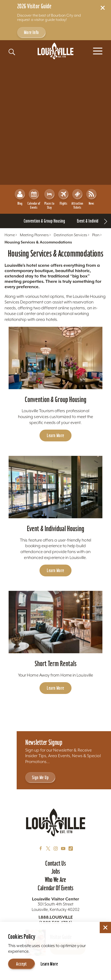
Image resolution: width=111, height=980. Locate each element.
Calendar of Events (34, 199)
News (91, 197)
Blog (20, 197)
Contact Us (55, 863)
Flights (63, 197)
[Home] (56, 51)
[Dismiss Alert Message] (103, 8)
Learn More (49, 964)
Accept (21, 964)
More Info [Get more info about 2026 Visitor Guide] (31, 32)
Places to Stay (49, 199)
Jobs (56, 871)
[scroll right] (106, 221)
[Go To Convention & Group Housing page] (44, 221)
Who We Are (55, 880)
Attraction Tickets (77, 199)
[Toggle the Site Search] (12, 52)
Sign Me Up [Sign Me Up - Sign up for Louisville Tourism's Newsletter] (40, 777)
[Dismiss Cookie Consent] (105, 928)
